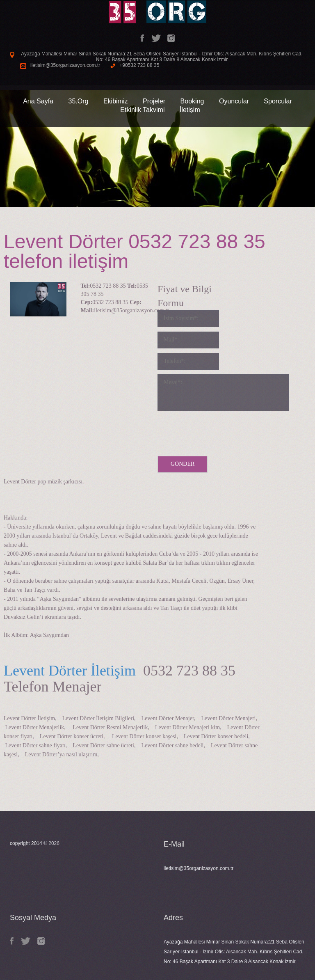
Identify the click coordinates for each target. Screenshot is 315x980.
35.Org (78, 101)
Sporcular (278, 101)
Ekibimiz (116, 101)
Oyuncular (234, 101)
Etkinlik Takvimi (142, 110)
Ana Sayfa (38, 101)
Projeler (154, 101)
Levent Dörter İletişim (70, 671)
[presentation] (220, 432)
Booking (192, 101)
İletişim (190, 110)
